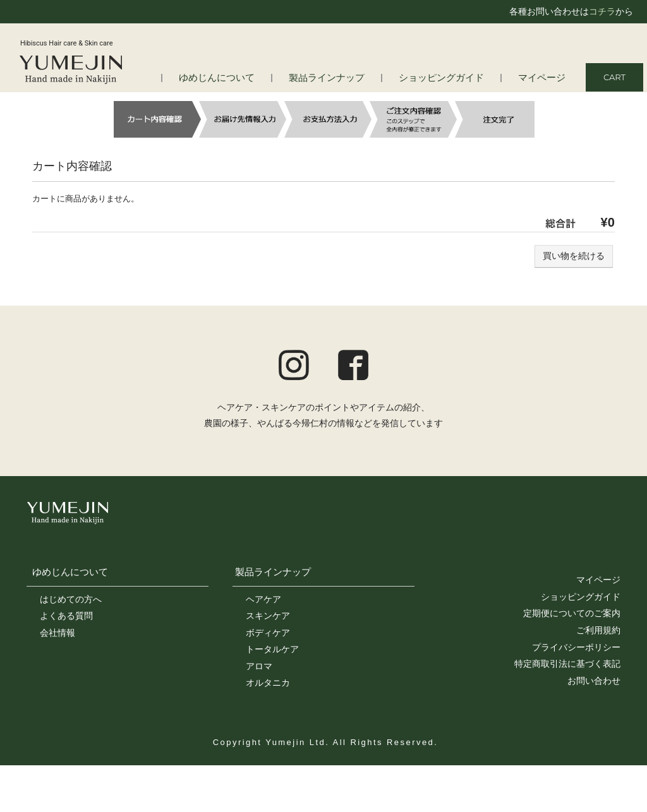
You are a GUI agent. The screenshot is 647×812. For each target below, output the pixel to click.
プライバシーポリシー (576, 647)
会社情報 (57, 633)
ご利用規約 (598, 630)
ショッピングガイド (453, 78)
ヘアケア (263, 599)
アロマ (259, 666)
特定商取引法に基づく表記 (567, 664)
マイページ (545, 78)
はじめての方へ (71, 599)
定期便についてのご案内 (572, 613)
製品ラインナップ (349, 78)
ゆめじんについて (250, 78)
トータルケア (272, 649)
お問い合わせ (594, 681)
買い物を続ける (574, 256)
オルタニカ (268, 683)
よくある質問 (66, 616)
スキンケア (268, 616)
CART (614, 77)
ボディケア (268, 633)
